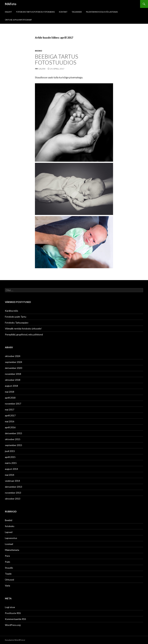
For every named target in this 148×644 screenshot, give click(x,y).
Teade (8, 574)
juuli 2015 (10, 451)
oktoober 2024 (13, 356)
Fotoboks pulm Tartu (16, 317)
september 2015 (14, 445)
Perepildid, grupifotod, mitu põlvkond (24, 334)
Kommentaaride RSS (15, 619)
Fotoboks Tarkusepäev (17, 323)
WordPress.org (13, 625)
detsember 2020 (14, 368)
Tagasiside (77, 12)
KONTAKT (63, 12)
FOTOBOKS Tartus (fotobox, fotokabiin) (35, 12)
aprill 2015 (10, 457)
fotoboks (10, 526)
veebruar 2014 (12, 481)
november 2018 (13, 374)
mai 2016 (10, 421)
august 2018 (11, 386)
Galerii (42, 69)
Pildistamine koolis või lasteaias (102, 12)
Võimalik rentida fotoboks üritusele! (23, 329)
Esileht (8, 12)
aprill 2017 (10, 415)
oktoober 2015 (13, 439)
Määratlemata (12, 550)
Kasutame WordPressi (15, 640)
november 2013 (13, 493)
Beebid (38, 51)
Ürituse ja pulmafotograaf (18, 20)
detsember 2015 (14, 433)
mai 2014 (10, 475)
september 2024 (14, 362)
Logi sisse (10, 607)
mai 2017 (10, 410)
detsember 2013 (14, 487)
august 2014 (11, 469)
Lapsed (9, 532)
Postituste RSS (13, 613)
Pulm (7, 562)
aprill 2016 (10, 427)
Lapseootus (11, 538)
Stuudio (9, 568)
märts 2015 (11, 463)
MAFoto (11, 4)
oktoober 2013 (13, 499)
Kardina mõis (12, 311)
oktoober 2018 (13, 380)
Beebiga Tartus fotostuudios (57, 59)
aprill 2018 (10, 398)
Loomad (9, 544)
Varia (7, 586)
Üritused (9, 580)
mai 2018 (10, 392)
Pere (7, 556)
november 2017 (13, 404)
